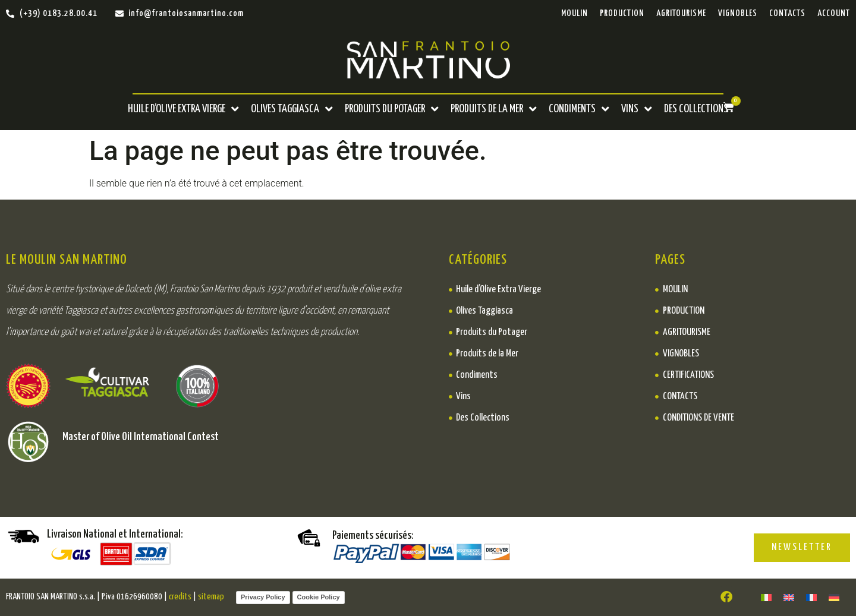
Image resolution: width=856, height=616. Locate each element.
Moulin (575, 13)
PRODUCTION (622, 13)
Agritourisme (681, 13)
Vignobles (738, 13)
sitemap (211, 597)
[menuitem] (766, 597)
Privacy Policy (263, 597)
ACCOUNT (834, 13)
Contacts (787, 13)
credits (180, 597)
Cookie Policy (319, 597)
